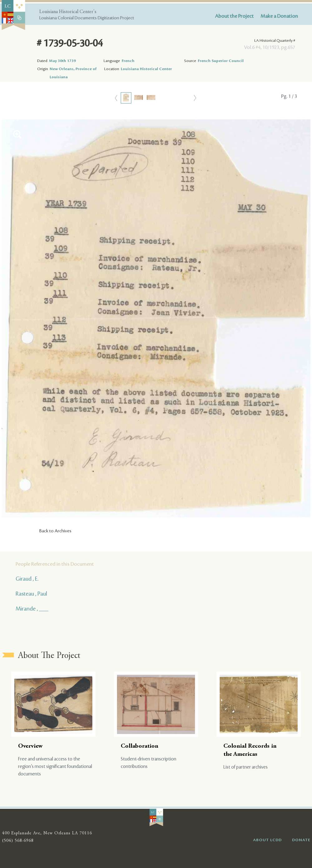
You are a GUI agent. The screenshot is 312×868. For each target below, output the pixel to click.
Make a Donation (279, 16)
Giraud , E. (27, 579)
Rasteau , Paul (31, 594)
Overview (30, 746)
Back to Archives (55, 531)
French (128, 61)
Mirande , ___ (32, 609)
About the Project (234, 16)
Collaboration (139, 746)
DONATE (301, 840)
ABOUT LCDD (267, 840)
